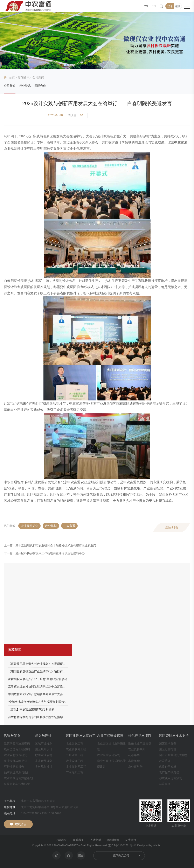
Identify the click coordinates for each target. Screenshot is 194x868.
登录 (170, 6)
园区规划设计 (44, 749)
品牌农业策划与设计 (17, 772)
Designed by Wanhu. (150, 845)
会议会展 (165, 784)
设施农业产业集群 (140, 743)
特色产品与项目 (140, 736)
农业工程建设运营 (110, 736)
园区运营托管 (168, 749)
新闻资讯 (24, 77)
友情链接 (131, 840)
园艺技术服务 (168, 743)
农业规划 (51, 526)
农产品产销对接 (169, 772)
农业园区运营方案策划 (18, 778)
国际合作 (40, 86)
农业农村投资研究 (15, 755)
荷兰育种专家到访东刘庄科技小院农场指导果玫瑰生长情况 (46, 717)
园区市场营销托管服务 (173, 755)
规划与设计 (43, 736)
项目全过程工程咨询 (17, 749)
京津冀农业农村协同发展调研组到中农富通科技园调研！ (44, 686)
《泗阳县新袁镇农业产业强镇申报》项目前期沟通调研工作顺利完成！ (53, 671)
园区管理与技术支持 (174, 736)
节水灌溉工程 (75, 755)
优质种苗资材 (168, 767)
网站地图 (113, 840)
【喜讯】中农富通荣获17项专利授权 (31, 709)
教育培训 (165, 761)
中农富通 (181, 142)
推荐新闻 (15, 650)
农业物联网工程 (76, 749)
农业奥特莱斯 (137, 749)
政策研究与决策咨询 (17, 743)
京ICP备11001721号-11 (122, 845)
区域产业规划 (44, 743)
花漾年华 (134, 755)
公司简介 (61, 840)
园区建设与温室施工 (81, 736)
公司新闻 (10, 86)
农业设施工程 (75, 743)
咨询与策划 (12, 736)
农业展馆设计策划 (109, 755)
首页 (12, 77)
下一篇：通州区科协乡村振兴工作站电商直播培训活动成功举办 (44, 553)
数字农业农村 (44, 755)
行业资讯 (25, 86)
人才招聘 (96, 840)
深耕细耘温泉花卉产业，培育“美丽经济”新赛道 (38, 679)
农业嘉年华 (135, 767)
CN (146, 6)
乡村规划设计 (44, 767)
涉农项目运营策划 (171, 778)
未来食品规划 (44, 761)
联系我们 (78, 840)
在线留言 (21, 824)
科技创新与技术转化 (17, 784)
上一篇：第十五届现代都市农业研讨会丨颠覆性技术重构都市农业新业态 (50, 545)
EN (154, 6)
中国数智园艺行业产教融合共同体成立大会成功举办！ (43, 694)
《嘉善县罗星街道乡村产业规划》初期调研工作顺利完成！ (46, 664)
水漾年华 (134, 761)
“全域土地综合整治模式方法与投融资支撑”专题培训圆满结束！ (48, 702)
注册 (178, 6)
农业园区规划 (29, 526)
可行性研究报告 (14, 767)
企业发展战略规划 (15, 761)
